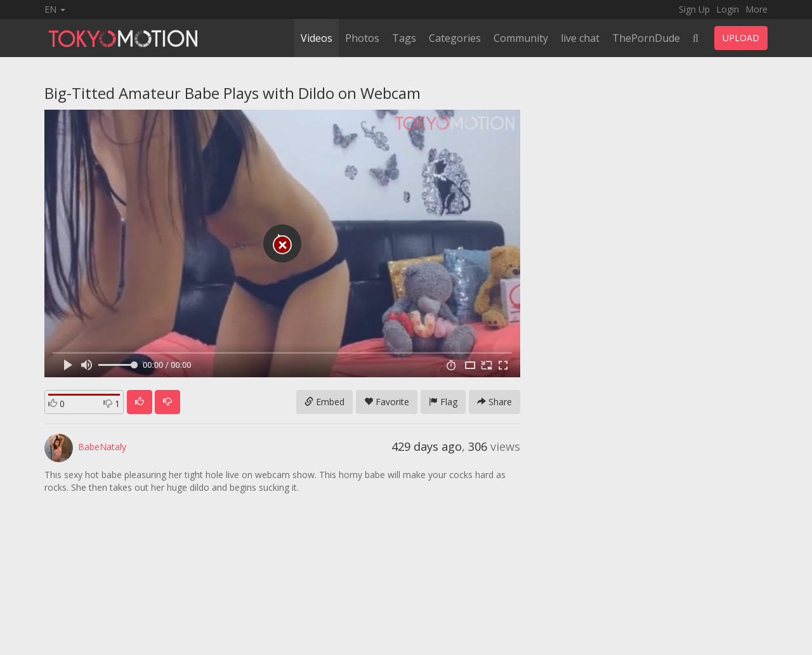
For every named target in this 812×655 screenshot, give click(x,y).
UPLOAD (741, 38)
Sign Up (694, 9)
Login (728, 9)
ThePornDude (646, 38)
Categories (455, 38)
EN (55, 9)
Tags (404, 38)
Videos (317, 38)
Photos (362, 38)
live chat (580, 38)
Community (521, 38)
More (756, 9)
